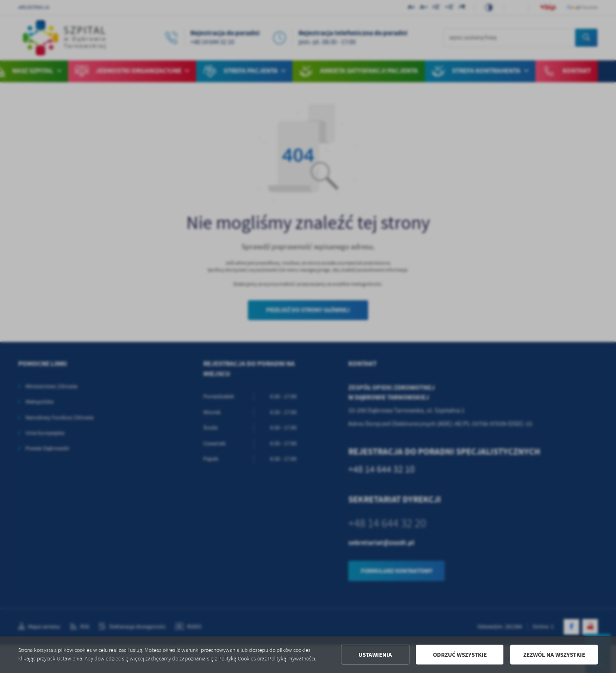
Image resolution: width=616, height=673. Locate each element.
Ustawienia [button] (375, 655)
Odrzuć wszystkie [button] (460, 655)
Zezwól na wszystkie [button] (554, 655)
